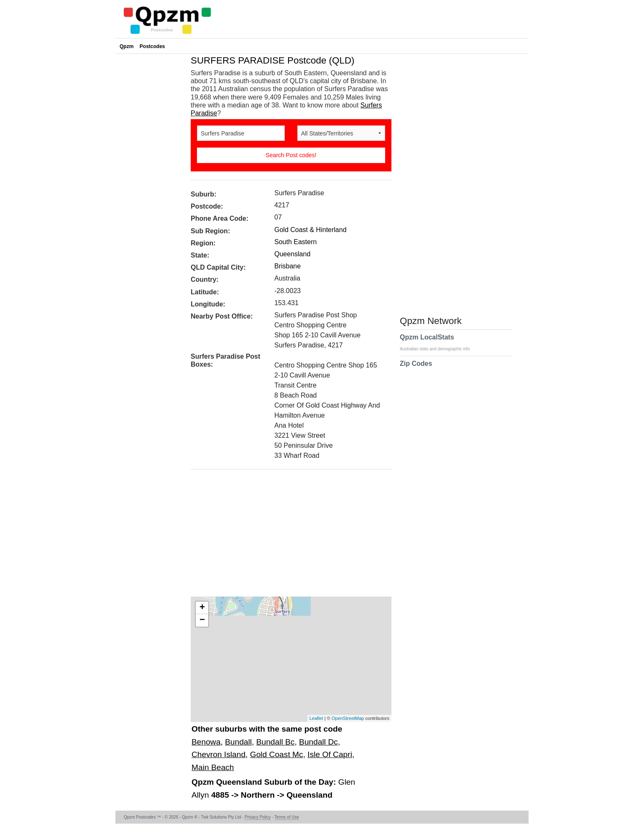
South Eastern (295, 242)
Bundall (238, 742)
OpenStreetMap (348, 718)
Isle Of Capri (330, 754)
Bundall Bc (276, 742)
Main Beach (213, 767)
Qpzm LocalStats (439, 342)
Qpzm (126, 46)
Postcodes (152, 46)
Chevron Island (218, 754)
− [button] (202, 620)
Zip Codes (416, 369)
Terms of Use (287, 817)
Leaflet (316, 718)
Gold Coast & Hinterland (310, 230)
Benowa (206, 742)
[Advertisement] (287, 536)
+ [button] (202, 608)
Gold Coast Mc (277, 754)
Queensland (292, 254)
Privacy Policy (258, 817)
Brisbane (287, 266)
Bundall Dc (318, 742)
